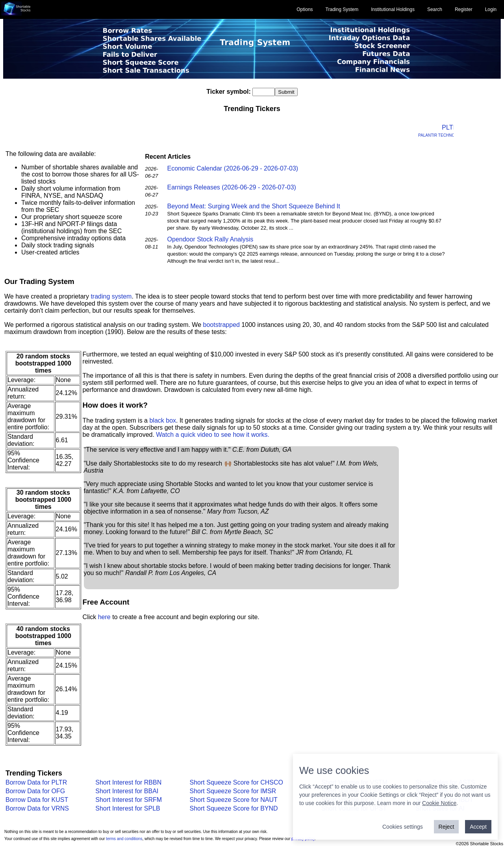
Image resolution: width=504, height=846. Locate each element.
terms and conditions (124, 839)
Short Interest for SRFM (129, 800)
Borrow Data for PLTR (36, 782)
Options (305, 9)
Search (435, 9)
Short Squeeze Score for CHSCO (236, 782)
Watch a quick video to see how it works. (213, 435)
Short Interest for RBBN (128, 782)
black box (163, 420)
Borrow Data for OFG (35, 791)
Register (464, 9)
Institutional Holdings (393, 9)
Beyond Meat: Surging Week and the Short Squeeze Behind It (254, 206)
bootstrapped (221, 325)
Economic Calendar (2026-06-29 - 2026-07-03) (233, 168)
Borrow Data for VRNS (37, 808)
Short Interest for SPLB (128, 808)
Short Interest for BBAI (127, 791)
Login (491, 9)
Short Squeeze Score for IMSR (233, 791)
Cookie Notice (439, 803)
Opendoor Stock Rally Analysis (210, 239)
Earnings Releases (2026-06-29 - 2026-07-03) (232, 187)
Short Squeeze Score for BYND (234, 808)
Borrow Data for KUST (37, 800)
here (104, 617)
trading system (111, 296)
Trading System (342, 9)
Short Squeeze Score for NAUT (234, 800)
